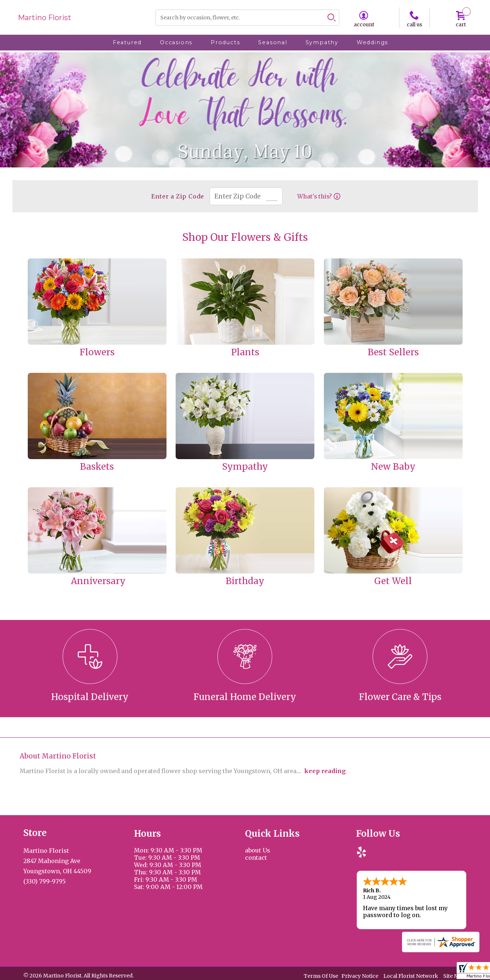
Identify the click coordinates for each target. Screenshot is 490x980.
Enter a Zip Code (177, 196)
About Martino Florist (58, 756)
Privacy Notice (360, 976)
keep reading (325, 771)
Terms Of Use (321, 976)
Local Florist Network (411, 976)
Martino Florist (45, 18)
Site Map (454, 976)
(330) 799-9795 (45, 881)
